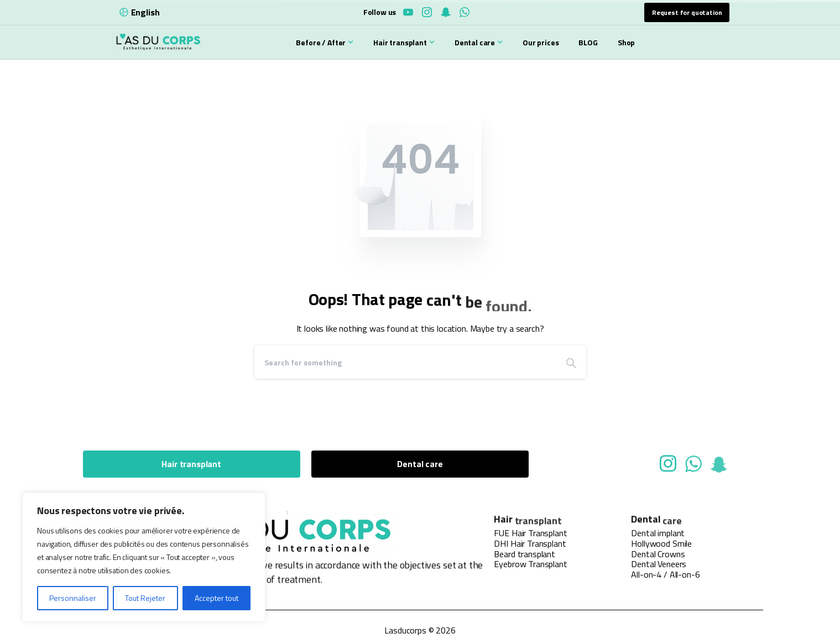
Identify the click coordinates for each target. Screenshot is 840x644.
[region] (144, 557)
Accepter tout (216, 598)
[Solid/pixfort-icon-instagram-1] (668, 468)
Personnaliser (73, 598)
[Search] (405, 362)
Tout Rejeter (145, 598)
